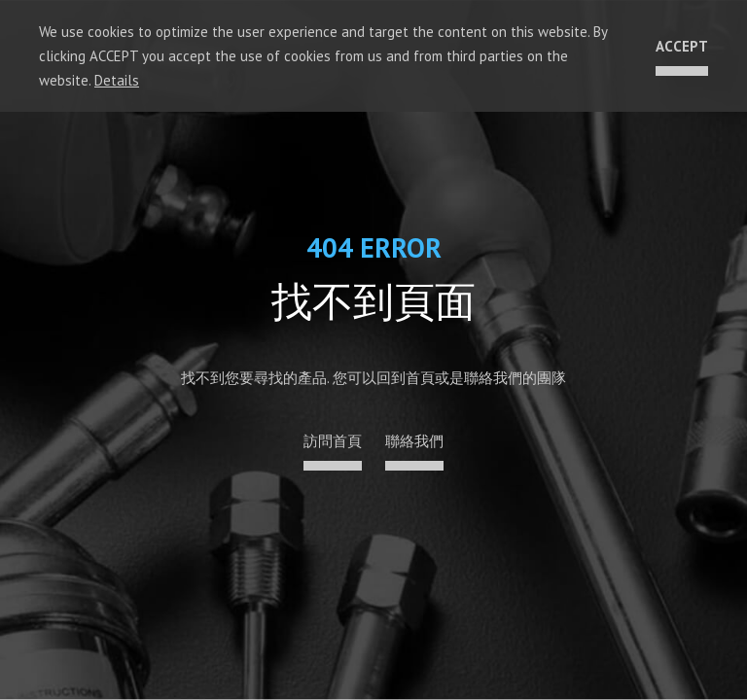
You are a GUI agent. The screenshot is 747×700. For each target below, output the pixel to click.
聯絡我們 (414, 441)
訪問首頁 (333, 441)
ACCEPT (682, 46)
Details (117, 80)
